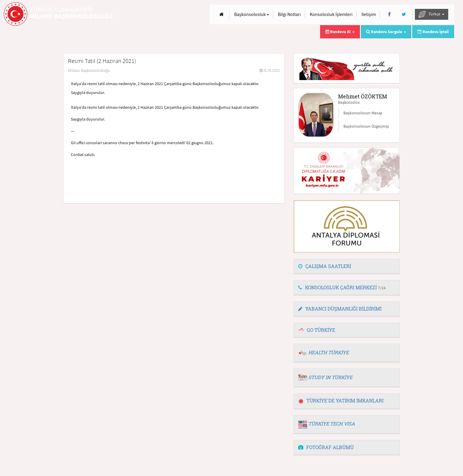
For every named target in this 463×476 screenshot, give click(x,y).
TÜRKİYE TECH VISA (332, 424)
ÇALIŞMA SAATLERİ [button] (325, 266)
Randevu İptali (433, 32)
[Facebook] (389, 14)
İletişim (369, 14)
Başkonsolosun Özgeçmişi (366, 126)
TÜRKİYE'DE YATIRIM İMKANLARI (341, 401)
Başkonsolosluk (252, 14)
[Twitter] (404, 14)
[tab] (347, 267)
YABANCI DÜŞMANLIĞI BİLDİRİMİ (340, 309)
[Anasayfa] (222, 14)
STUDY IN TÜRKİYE (330, 377)
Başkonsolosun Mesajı (363, 113)
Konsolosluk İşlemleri (331, 14)
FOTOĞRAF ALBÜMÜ (326, 447)
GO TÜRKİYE (321, 330)
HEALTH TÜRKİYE (328, 352)
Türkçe (432, 14)
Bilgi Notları (289, 14)
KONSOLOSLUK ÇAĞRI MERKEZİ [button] (342, 287)
